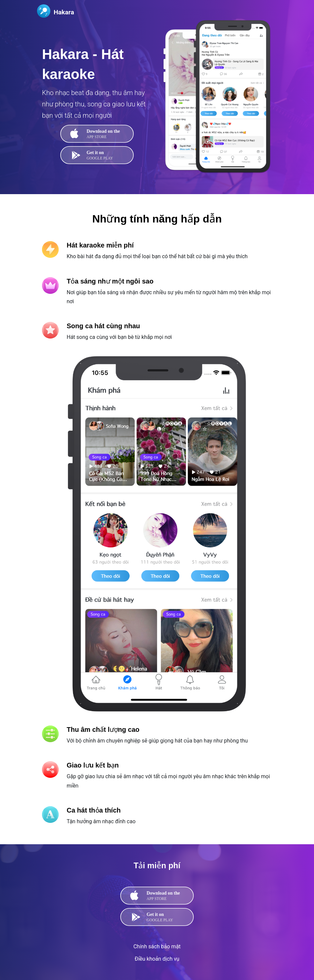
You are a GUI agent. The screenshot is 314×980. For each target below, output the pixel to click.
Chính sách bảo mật (157, 946)
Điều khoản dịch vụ (157, 959)
